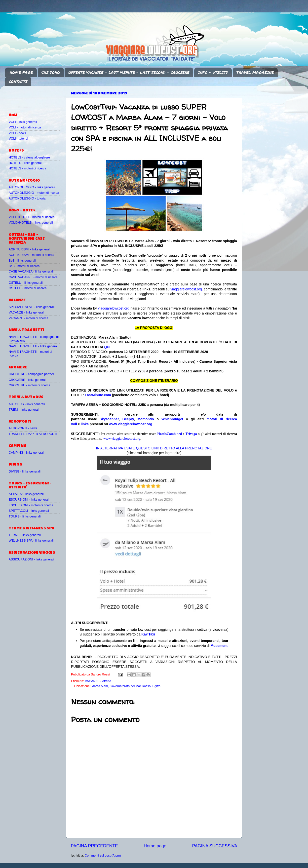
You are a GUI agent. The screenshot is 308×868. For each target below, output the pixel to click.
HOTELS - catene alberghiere (29, 158)
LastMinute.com (98, 395)
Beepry (128, 419)
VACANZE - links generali (26, 313)
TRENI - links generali (24, 410)
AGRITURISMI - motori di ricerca (31, 255)
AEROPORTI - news (23, 428)
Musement (219, 646)
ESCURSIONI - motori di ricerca (31, 505)
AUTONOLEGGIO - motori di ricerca (34, 193)
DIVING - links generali (25, 472)
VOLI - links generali (23, 122)
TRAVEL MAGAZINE (255, 72)
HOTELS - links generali (25, 163)
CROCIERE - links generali (27, 380)
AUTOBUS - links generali (27, 404)
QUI (107, 347)
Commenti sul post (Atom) (103, 856)
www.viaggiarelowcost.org (131, 424)
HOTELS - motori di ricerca (27, 168)
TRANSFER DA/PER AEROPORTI (33, 434)
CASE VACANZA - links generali (31, 272)
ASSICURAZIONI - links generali (31, 559)
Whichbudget (172, 419)
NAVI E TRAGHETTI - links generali (34, 346)
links (85, 424)
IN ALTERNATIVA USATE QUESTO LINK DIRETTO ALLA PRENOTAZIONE (154, 448)
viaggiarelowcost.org (186, 289)
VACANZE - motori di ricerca (28, 318)
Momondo (146, 419)
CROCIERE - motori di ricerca (29, 385)
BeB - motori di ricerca (24, 266)
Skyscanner (109, 419)
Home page (155, 846)
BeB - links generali (22, 261)
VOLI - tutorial (18, 139)
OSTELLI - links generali (26, 283)
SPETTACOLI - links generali (29, 511)
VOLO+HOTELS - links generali (31, 223)
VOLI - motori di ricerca (25, 127)
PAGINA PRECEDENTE (94, 846)
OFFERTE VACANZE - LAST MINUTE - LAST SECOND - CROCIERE (129, 72)
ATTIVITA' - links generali (26, 494)
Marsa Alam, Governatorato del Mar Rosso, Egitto (126, 686)
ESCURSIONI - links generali (29, 500)
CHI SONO (51, 72)
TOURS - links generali (25, 516)
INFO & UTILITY (213, 72)
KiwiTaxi (148, 634)
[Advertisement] (38, 97)
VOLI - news (17, 133)
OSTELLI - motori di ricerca (28, 288)
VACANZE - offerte (98, 681)
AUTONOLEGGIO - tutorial (27, 198)
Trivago (191, 434)
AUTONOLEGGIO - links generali (32, 187)
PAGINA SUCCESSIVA (215, 846)
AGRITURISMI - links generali (29, 249)
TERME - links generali (25, 535)
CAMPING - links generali (26, 453)
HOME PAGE (21, 72)
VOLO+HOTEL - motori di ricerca (32, 217)
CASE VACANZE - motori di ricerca (33, 277)
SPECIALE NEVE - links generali (32, 307)
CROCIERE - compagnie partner (31, 374)
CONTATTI (18, 81)
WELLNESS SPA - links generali (31, 541)
